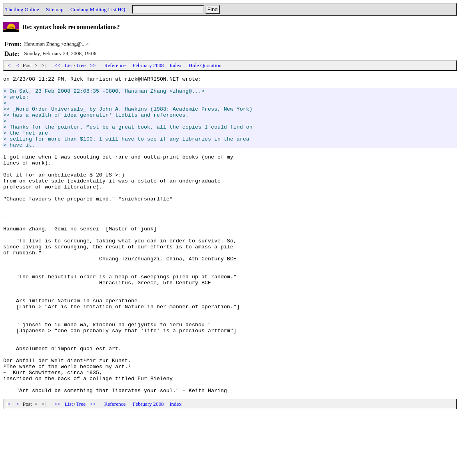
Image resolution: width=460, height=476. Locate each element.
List (69, 65)
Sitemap (55, 9)
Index (175, 65)
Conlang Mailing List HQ (98, 9)
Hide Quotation (205, 65)
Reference (115, 65)
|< (9, 65)
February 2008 (148, 65)
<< (58, 65)
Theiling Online (22, 9)
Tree (81, 65)
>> (93, 65)
